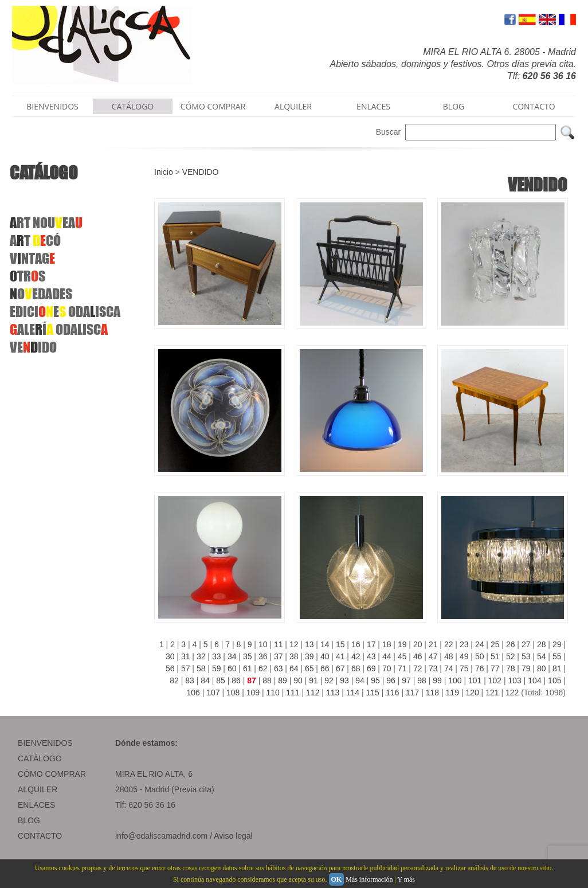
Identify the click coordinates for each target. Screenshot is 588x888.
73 (433, 668)
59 (217, 668)
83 (190, 680)
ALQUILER (293, 106)
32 (201, 656)
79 (526, 668)
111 (293, 693)
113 (333, 693)
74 (449, 668)
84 (205, 680)
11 (279, 644)
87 (252, 680)
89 (283, 680)
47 (433, 656)
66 (325, 668)
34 (232, 656)
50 (480, 656)
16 (356, 644)
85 (221, 680)
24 (480, 644)
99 (437, 680)
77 (495, 668)
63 (279, 668)
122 (512, 693)
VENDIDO (201, 172)
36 (263, 656)
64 (294, 668)
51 (495, 656)
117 (412, 693)
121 (492, 693)
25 (495, 644)
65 (309, 668)
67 (340, 668)
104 (534, 680)
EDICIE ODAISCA (65, 312)
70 (387, 668)
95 (375, 680)
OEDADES (41, 294)
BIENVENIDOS (52, 106)
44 (387, 656)
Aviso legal (233, 836)
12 (294, 644)
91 (313, 680)
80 (542, 668)
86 (236, 680)
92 (329, 680)
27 (526, 644)
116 (392, 693)
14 (325, 644)
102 (495, 680)
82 (174, 680)
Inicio (164, 172)
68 (356, 668)
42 (356, 656)
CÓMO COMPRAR (213, 106)
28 (542, 644)
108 (233, 693)
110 (273, 693)
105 (554, 680)
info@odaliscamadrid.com (161, 836)
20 (418, 644)
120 (472, 693)
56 (170, 668)
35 (248, 656)
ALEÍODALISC (59, 329)
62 (263, 668)
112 (313, 693)
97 (406, 680)
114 (353, 693)
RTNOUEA (46, 223)
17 (371, 644)
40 (325, 656)
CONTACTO (534, 106)
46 (418, 656)
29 (557, 644)
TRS (28, 276)
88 (267, 680)
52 (511, 656)
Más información (369, 879)
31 (186, 656)
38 (294, 656)
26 (511, 644)
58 (201, 668)
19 (402, 644)
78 (511, 668)
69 (371, 668)
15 (340, 644)
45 (402, 656)
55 (557, 656)
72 (418, 668)
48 (449, 656)
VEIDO (33, 347)
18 (387, 644)
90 (298, 680)
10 (263, 644)
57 (186, 668)
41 (340, 656)
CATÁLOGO (133, 106)
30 (170, 656)
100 (455, 680)
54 (542, 656)
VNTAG (32, 258)
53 (526, 656)
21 (433, 644)
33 (217, 656)
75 (464, 668)
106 (193, 693)
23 (464, 644)
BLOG (454, 106)
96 (391, 680)
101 (475, 680)
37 (279, 656)
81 (557, 668)
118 (432, 693)
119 (452, 693)
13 (309, 644)
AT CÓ (35, 240)
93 (344, 680)
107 (213, 693)
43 (371, 656)
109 (253, 693)
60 (232, 668)
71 (402, 668)
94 (360, 680)
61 (248, 668)
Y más (406, 879)
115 (372, 693)
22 (449, 644)
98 (422, 680)
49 (464, 656)
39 (309, 656)
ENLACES (373, 106)
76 (480, 668)
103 (515, 680)
